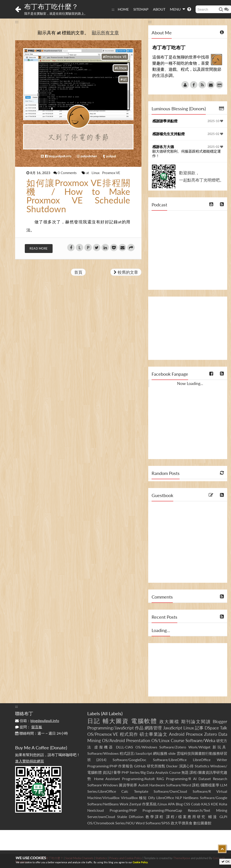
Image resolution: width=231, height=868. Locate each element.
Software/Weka (200, 740)
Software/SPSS (158, 823)
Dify (152, 798)
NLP (179, 798)
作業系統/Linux (154, 804)
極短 (143, 798)
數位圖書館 (202, 823)
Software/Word (179, 785)
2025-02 (215, 134)
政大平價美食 (182, 823)
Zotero (211, 734)
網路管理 (153, 728)
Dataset (205, 779)
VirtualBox (129, 798)
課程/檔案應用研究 (186, 817)
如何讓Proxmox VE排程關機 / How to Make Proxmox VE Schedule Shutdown (78, 196)
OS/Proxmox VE (103, 734)
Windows (110, 785)
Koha (223, 804)
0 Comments (68, 173)
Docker (172, 766)
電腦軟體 (144, 721)
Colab (196, 804)
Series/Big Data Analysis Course (155, 772)
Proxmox (194, 734)
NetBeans (191, 798)
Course (178, 740)
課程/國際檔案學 (206, 785)
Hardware (157, 785)
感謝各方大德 (163, 147)
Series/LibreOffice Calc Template (118, 791)
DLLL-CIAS (125, 747)
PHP (125, 772)
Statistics (202, 766)
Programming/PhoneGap (162, 810)
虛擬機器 (104, 747)
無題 (185, 772)
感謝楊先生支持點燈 (169, 134)
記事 (199, 728)
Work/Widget (199, 747)
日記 (94, 721)
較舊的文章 (126, 272)
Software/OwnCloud (170, 791)
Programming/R (179, 779)
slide (172, 753)
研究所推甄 (156, 766)
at (88, 173)
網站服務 (160, 753)
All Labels (112, 713)
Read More (39, 248)
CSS (187, 804)
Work (124, 804)
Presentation (138, 740)
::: (113, 9)
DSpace (212, 728)
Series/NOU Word (130, 823)
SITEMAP (141, 9)
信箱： (37, 721)
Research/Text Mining (208, 810)
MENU (177, 9)
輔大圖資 (116, 721)
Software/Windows (103, 753)
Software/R (202, 791)
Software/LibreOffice (170, 760)
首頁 (78, 272)
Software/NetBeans (103, 804)
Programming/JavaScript (111, 728)
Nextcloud (96, 810)
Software (95, 785)
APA (171, 804)
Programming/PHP (102, 766)
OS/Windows (146, 747)
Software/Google (214, 798)
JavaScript (173, 728)
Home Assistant (107, 779)
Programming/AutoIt (138, 779)
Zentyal (135, 804)
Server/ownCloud (101, 817)
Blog (179, 804)
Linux (96, 173)
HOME (123, 9)
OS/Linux (160, 740)
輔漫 (213, 817)
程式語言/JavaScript (136, 753)
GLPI (223, 817)
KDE (215, 804)
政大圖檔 (169, 721)
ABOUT (159, 9)
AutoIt (143, 785)
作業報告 (126, 766)
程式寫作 (129, 734)
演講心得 (186, 766)
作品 (139, 728)
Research (220, 779)
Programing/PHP (123, 810)
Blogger (220, 721)
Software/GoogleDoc (129, 760)
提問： (29, 727)
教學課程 (155, 817)
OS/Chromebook (101, 823)
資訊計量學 (112, 772)
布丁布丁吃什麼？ (51, 6)
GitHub (140, 766)
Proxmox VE (111, 173)
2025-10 (215, 121)
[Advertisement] (188, 328)
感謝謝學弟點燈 (165, 121)
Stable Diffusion (130, 817)
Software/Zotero (173, 747)
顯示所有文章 (105, 33)
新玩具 (220, 747)
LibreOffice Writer (210, 760)
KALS (206, 804)
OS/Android (113, 740)
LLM (224, 785)
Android (177, 734)
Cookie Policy (140, 862)
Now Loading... (190, 383)
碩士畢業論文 (154, 734)
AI (195, 779)
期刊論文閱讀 (196, 721)
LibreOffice (165, 798)
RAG (160, 779)
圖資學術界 (128, 785)
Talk (224, 728)
